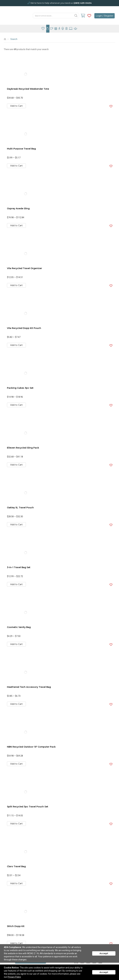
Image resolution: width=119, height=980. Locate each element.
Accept (104, 953)
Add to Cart (16, 106)
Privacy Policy (14, 977)
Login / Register (105, 16)
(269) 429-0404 (83, 3)
